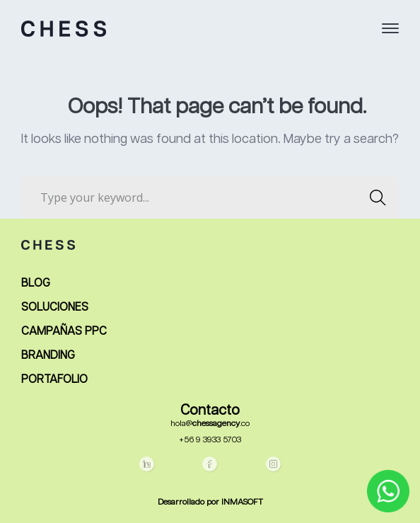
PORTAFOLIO (54, 380)
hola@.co (210, 424)
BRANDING (48, 356)
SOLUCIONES (55, 308)
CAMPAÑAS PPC (64, 332)
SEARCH (374, 197)
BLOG (36, 284)
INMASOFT (242, 502)
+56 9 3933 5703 (210, 440)
